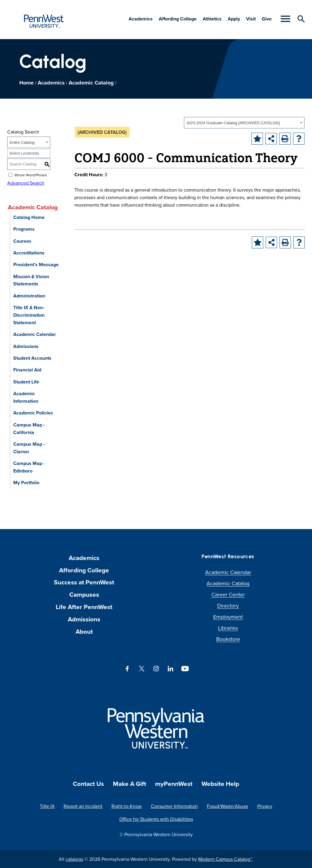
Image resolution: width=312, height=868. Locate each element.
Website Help (220, 784)
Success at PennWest (84, 582)
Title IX (47, 806)
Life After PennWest (84, 607)
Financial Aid (27, 370)
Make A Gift (129, 784)
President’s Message (36, 265)
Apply (234, 19)
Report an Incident (83, 806)
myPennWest (174, 784)
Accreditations (29, 253)
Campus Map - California (29, 429)
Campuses (84, 594)
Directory (228, 606)
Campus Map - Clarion (29, 448)
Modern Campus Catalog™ (225, 859)
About (84, 631)
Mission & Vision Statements (31, 280)
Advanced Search (26, 183)
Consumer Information (174, 806)
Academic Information (26, 397)
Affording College (178, 19)
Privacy (265, 806)
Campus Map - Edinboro (29, 467)
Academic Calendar (35, 334)
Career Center (228, 594)
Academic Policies (33, 413)
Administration (29, 296)
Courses (22, 241)
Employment (228, 617)
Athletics (212, 19)
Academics (141, 19)
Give (267, 19)
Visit (251, 19)
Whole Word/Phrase (31, 175)
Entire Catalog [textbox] (22, 142)
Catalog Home (29, 217)
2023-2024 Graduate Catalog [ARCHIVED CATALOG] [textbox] (233, 123)
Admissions (26, 346)
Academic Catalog (91, 83)
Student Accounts (32, 358)
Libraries (228, 628)
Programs (24, 229)
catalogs (74, 859)
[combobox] (244, 123)
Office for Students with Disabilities (156, 819)
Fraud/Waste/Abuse (228, 806)
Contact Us (88, 784)
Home (27, 83)
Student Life (26, 382)
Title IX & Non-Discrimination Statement (29, 315)
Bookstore (228, 639)
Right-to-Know (127, 806)
